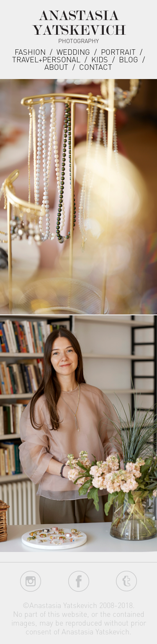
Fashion (30, 52)
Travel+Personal (46, 59)
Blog (129, 59)
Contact (96, 67)
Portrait (118, 52)
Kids (100, 59)
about (56, 67)
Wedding (73, 52)
